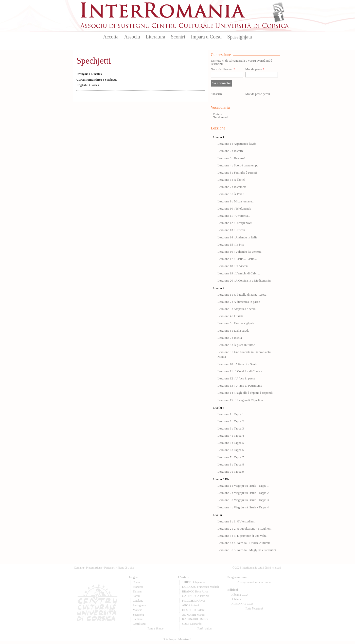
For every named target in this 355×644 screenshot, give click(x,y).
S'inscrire (217, 94)
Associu (132, 37)
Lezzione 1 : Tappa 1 (231, 414)
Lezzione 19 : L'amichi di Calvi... (239, 273)
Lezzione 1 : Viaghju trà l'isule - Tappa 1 (243, 486)
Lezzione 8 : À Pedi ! (231, 194)
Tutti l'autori (205, 628)
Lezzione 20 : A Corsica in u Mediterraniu (244, 281)
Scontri (178, 37)
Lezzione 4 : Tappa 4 (231, 436)
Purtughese (139, 605)
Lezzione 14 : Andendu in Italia (237, 237)
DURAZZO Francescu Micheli (201, 587)
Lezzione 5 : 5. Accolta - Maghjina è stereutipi (247, 550)
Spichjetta (97, 80)
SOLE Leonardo (192, 624)
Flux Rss (278, 8)
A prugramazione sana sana (254, 582)
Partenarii (110, 568)
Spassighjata (240, 37)
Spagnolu (138, 615)
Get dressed (220, 117)
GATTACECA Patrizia (196, 596)
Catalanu (138, 601)
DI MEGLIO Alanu (194, 610)
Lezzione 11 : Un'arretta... (234, 216)
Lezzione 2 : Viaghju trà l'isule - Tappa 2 (243, 493)
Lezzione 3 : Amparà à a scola (236, 309)
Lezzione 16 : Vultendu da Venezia (239, 252)
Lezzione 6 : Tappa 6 (231, 450)
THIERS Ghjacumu (194, 582)
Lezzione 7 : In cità (230, 338)
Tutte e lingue (155, 628)
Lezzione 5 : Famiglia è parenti (237, 173)
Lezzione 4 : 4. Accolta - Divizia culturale (244, 543)
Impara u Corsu (206, 37)
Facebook (278, 16)
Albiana (236, 599)
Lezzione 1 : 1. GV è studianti (236, 521)
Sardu (136, 596)
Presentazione (94, 568)
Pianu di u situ (126, 568)
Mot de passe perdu (258, 94)
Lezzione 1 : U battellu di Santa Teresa (242, 295)
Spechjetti (94, 61)
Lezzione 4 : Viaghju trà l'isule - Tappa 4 (243, 507)
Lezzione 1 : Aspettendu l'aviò (237, 144)
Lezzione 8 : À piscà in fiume (236, 345)
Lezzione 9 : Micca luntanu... (236, 201)
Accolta (111, 37)
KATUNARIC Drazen (195, 619)
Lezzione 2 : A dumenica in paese (239, 302)
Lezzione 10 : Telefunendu (234, 209)
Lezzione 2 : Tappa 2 (231, 421)
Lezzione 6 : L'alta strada (233, 331)
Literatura (155, 37)
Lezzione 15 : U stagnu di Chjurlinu (240, 400)
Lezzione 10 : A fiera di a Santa (237, 364)
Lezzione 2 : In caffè (231, 151)
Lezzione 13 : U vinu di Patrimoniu (240, 386)
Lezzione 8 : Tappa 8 (231, 465)
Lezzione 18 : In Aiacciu (233, 266)
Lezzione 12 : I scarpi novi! (235, 223)
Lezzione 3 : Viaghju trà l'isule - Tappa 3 (243, 500)
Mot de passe (255, 69)
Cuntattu (79, 568)
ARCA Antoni (191, 605)
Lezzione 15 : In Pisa (231, 245)
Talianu (137, 591)
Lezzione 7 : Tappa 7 (231, 457)
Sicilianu (138, 619)
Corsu (136, 582)
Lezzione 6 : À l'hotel (231, 180)
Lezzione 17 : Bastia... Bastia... (237, 259)
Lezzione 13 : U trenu (231, 230)
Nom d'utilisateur (223, 69)
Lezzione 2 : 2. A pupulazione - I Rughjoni (244, 529)
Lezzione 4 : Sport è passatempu (238, 165)
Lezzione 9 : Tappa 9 (231, 472)
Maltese (138, 610)
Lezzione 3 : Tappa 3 (231, 429)
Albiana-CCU (240, 595)
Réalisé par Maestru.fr (177, 639)
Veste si (218, 114)
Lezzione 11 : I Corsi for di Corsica (240, 371)
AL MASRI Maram (194, 615)
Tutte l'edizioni (254, 608)
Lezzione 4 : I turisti (230, 316)
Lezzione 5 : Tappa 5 (231, 443)
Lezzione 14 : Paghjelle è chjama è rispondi (245, 393)
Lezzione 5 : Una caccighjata (236, 323)
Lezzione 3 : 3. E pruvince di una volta (242, 536)
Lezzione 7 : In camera (232, 187)
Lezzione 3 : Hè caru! (231, 158)
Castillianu (139, 624)
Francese (138, 587)
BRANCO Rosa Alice (195, 591)
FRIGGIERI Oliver (194, 601)
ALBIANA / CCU (242, 604)
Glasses (88, 85)
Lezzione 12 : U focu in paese (236, 378)
